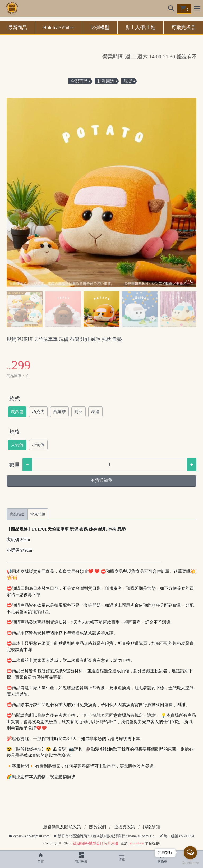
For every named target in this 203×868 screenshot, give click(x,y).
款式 (15, 399)
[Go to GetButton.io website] (190, 863)
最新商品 (17, 28)
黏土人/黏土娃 (140, 28)
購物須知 (151, 827)
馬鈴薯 (17, 412)
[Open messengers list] (190, 853)
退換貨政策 (124, 827)
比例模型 (100, 28)
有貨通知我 (101, 480)
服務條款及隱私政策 (62, 827)
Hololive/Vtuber (59, 28)
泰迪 (95, 412)
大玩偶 (17, 445)
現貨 (128, 81)
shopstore (136, 843)
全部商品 (79, 81)
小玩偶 (38, 445)
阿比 (79, 412)
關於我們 (98, 827)
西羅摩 (59, 412)
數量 (15, 465)
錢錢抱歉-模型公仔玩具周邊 (96, 843)
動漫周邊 (106, 81)
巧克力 (38, 412)
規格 (15, 432)
